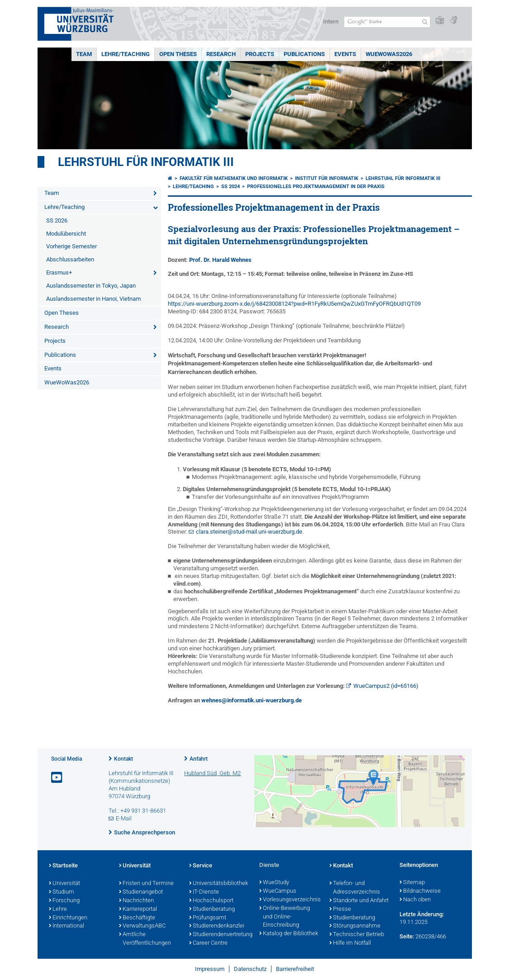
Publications (304, 54)
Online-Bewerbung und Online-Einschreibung (285, 917)
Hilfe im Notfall (350, 943)
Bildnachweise (420, 891)
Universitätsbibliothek (219, 884)
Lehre (58, 909)
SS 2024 (231, 187)
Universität (64, 884)
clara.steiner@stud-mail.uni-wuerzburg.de (249, 532)
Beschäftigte (137, 918)
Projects (260, 54)
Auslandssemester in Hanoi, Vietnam (93, 299)
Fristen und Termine (146, 884)
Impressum (210, 969)
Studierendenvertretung (220, 935)
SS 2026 (57, 220)
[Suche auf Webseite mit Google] (387, 22)
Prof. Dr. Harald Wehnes (220, 260)
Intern (331, 21)
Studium (62, 892)
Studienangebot (141, 892)
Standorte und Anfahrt (359, 901)
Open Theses (178, 54)
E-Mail (124, 818)
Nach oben (415, 900)
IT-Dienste (204, 892)
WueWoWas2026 (389, 54)
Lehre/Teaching (126, 54)
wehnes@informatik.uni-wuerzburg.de (252, 700)
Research (221, 54)
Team (84, 54)
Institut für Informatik (327, 178)
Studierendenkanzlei (217, 926)
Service (201, 866)
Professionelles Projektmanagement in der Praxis (316, 187)
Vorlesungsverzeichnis (290, 900)
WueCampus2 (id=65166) (386, 686)
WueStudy (274, 883)
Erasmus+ (59, 272)
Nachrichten (136, 901)
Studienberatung (212, 909)
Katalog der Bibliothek (289, 934)
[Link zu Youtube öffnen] (57, 778)
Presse (340, 909)
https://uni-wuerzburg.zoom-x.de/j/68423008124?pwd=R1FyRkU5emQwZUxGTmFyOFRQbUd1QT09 (294, 304)
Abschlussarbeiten (70, 259)
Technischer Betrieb (357, 935)
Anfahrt (199, 759)
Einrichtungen (68, 918)
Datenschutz (250, 969)
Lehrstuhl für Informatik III (146, 162)
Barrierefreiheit (295, 969)
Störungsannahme (355, 926)
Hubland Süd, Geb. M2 (212, 773)
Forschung (64, 901)
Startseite (63, 866)
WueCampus (278, 891)
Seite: (407, 936)
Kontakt (124, 759)
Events (345, 54)
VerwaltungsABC (142, 926)
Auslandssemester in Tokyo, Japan (91, 286)
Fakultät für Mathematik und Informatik (234, 178)
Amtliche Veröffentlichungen (145, 939)
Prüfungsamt (208, 918)
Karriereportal (138, 909)
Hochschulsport (211, 901)
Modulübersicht (66, 234)
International (67, 926)
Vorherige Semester (71, 246)
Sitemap (412, 883)
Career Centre (208, 943)
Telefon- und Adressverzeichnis (355, 888)
